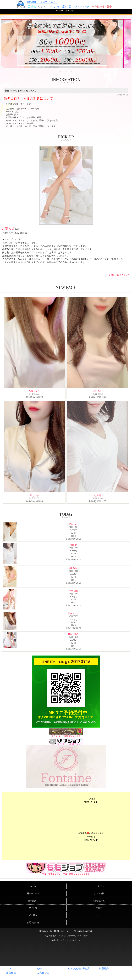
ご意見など (43, 973)
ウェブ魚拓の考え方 (79, 968)
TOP (9, 968)
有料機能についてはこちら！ (42, 2)
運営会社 (11, 973)
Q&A (40, 968)
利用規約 (104, 968)
